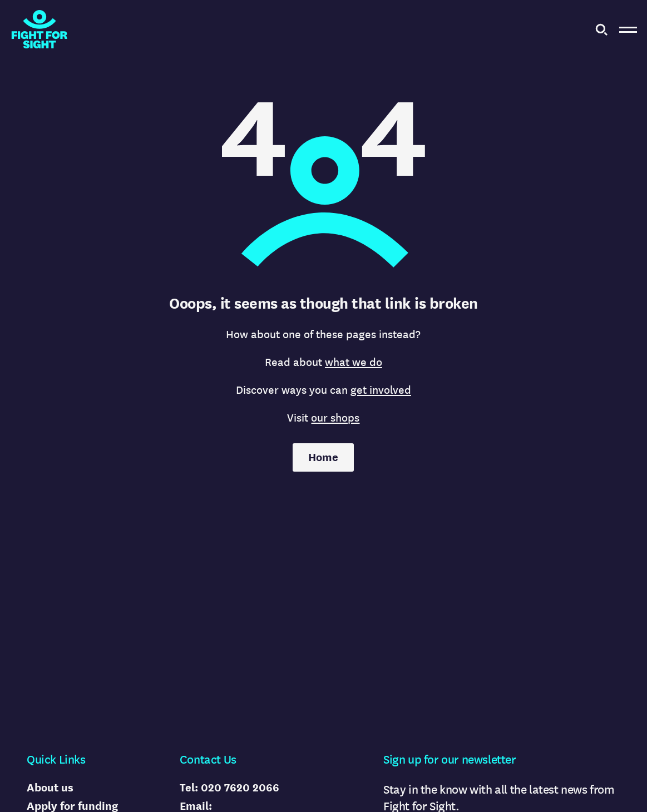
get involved (381, 390)
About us (50, 788)
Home (323, 457)
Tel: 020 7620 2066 (229, 788)
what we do (354, 362)
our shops (335, 418)
